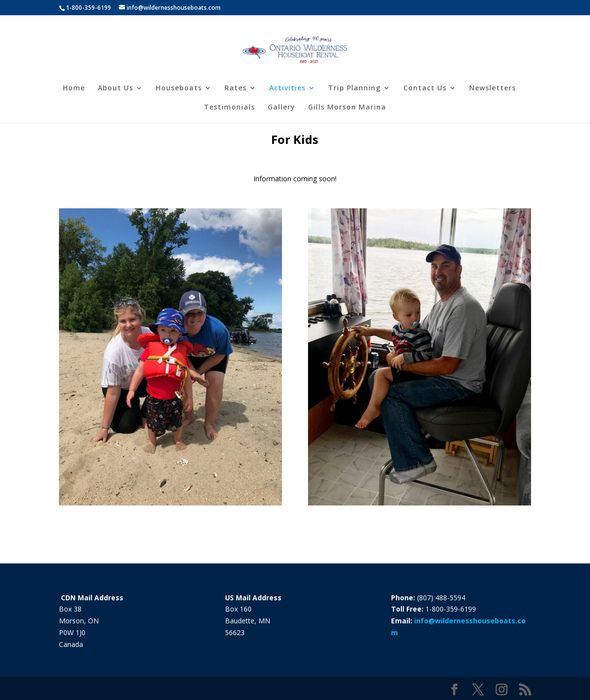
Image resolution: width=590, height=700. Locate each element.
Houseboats (179, 88)
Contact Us (425, 88)
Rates (236, 88)
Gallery (281, 108)
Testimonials (229, 108)
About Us (115, 88)
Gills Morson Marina (347, 108)
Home (74, 88)
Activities (287, 88)
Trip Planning (354, 88)
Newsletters (492, 88)
